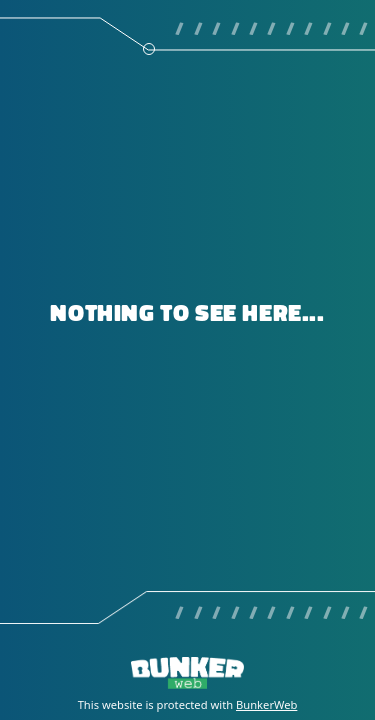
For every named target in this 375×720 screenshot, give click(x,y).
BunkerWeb (266, 704)
